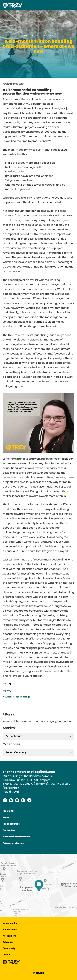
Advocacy (8, 942)
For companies (11, 824)
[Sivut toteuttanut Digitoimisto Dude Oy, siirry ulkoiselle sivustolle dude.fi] (38, 973)
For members (10, 930)
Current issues (43, 36)
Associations (10, 936)
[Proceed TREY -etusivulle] (11, 964)
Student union (10, 924)
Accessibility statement (16, 837)
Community (9, 948)
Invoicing (8, 811)
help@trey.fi (11, 792)
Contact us (9, 830)
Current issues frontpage (16, 697)
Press (6, 818)
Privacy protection (13, 843)
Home (27, 36)
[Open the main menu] (72, 5)
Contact (7, 955)
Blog (9, 691)
